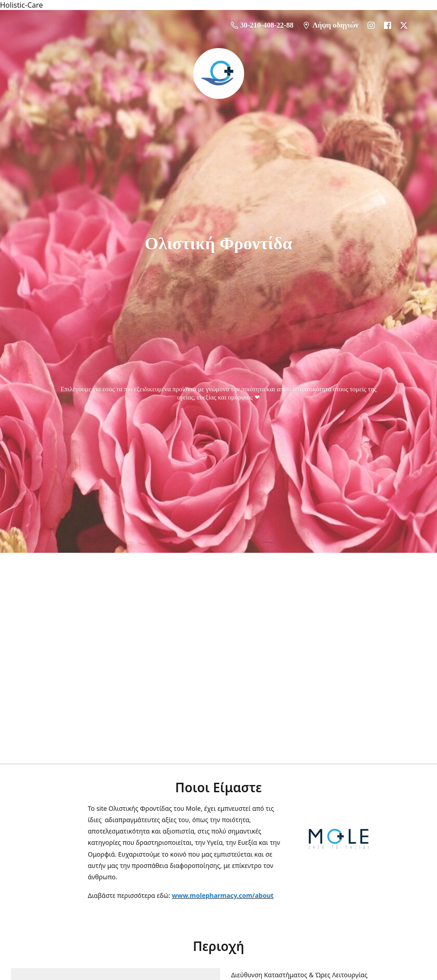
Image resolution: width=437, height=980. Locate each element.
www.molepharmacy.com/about (223, 895)
